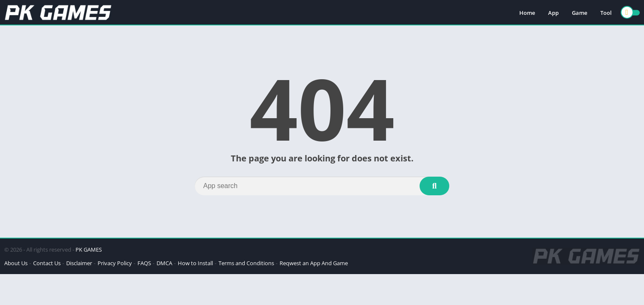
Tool (606, 13)
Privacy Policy (115, 263)
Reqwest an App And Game (314, 263)
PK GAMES (89, 250)
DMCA (164, 263)
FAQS (144, 263)
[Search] (322, 186)
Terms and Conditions (246, 263)
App (553, 13)
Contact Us (47, 263)
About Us (16, 263)
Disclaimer (79, 263)
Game (580, 13)
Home (527, 13)
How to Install (195, 263)
